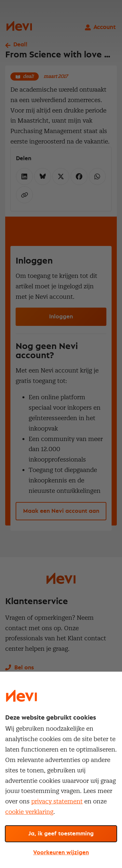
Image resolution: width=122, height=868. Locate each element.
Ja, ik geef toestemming (61, 834)
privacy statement (57, 801)
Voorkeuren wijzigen (61, 853)
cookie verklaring (29, 812)
